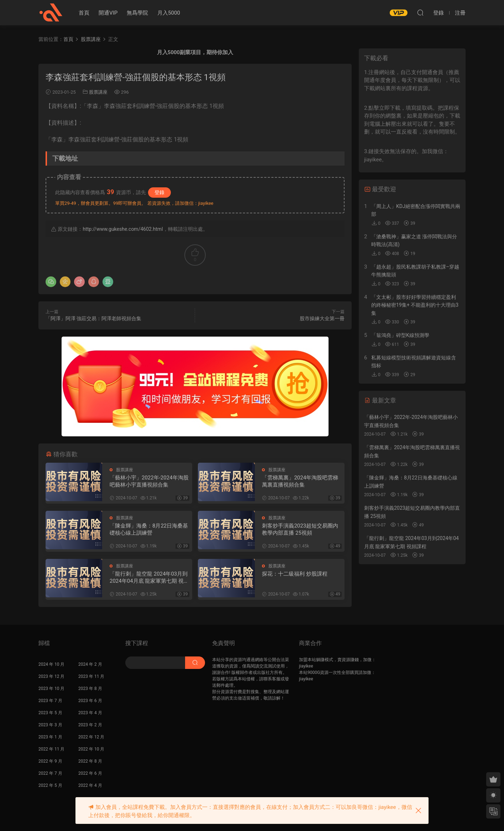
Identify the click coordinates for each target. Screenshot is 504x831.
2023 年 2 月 (90, 725)
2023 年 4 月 (90, 713)
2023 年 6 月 (90, 701)
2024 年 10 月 (51, 664)
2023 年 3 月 (50, 725)
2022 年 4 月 (90, 785)
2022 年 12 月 (91, 737)
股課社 (51, 12)
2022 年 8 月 (90, 761)
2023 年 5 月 (50, 713)
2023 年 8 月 (90, 689)
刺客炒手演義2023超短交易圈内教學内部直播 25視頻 (300, 529)
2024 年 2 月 (90, 664)
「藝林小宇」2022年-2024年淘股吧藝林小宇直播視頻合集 (149, 481)
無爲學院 (137, 13)
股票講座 (98, 92)
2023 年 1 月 (50, 737)
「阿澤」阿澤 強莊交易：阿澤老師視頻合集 (93, 318)
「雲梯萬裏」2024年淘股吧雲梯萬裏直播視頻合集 (300, 481)
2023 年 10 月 (51, 689)
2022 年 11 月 (51, 749)
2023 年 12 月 (51, 676)
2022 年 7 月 (50, 773)
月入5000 (169, 13)
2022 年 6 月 (90, 773)
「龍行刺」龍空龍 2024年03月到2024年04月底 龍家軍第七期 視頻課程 (149, 578)
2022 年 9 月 (50, 761)
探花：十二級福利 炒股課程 (295, 574)
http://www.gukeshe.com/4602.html (123, 229)
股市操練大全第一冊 (322, 318)
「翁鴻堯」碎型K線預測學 (400, 335)
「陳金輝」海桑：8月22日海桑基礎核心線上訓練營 (149, 529)
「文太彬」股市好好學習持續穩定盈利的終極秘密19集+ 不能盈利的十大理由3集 (415, 305)
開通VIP (108, 13)
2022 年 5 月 (50, 785)
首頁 (84, 13)
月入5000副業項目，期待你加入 (195, 52)
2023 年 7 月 (50, 701)
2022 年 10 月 (91, 749)
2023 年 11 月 (91, 676)
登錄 (159, 192)
